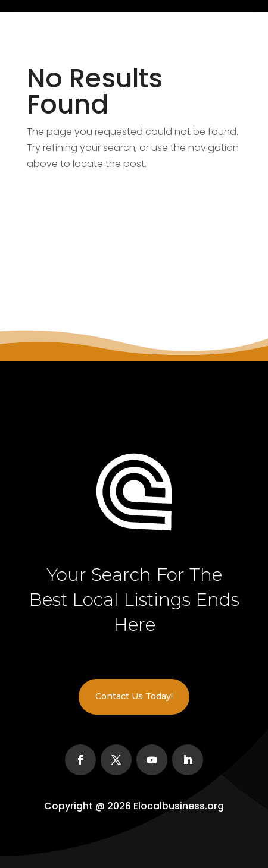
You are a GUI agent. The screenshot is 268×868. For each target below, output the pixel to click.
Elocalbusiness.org (179, 806)
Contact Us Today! (134, 696)
